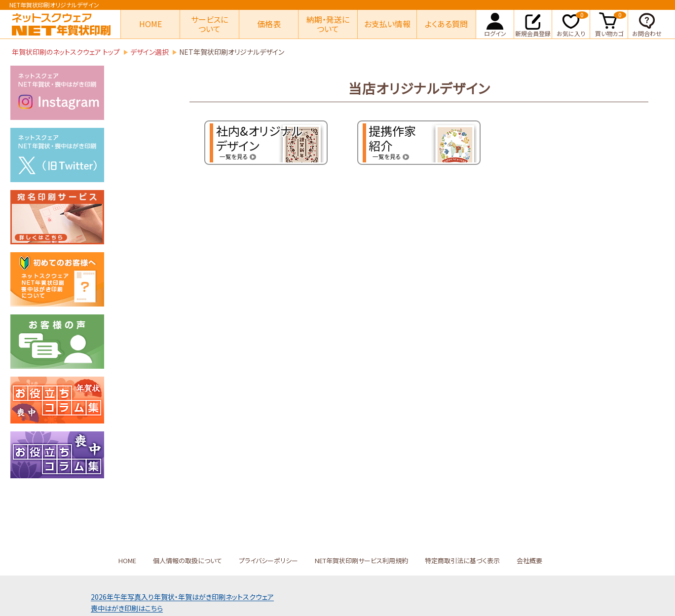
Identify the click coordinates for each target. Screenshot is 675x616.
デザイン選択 (150, 52)
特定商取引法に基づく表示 (462, 561)
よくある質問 (446, 24)
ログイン (495, 24)
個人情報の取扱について (187, 561)
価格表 (269, 24)
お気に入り (572, 24)
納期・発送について (328, 24)
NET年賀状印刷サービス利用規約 (361, 561)
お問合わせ (647, 24)
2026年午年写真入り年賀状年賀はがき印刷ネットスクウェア (182, 597)
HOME (150, 24)
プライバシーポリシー (268, 561)
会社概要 (529, 561)
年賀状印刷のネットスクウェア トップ (66, 52)
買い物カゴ (611, 24)
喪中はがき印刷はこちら (127, 608)
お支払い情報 (387, 24)
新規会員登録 (533, 24)
